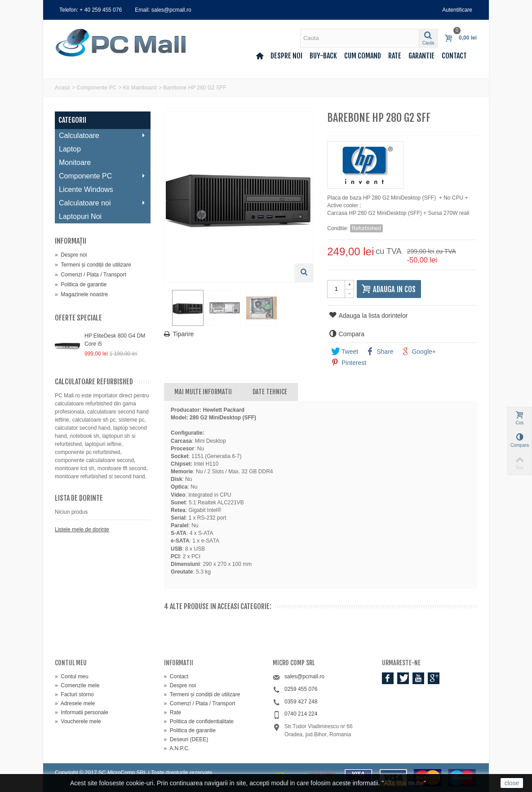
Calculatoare (102, 136)
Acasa (62, 88)
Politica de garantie (81, 285)
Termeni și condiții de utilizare (93, 265)
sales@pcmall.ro (304, 676)
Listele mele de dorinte (82, 529)
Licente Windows (86, 189)
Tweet (345, 352)
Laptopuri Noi (80, 216)
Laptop (70, 149)
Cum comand (363, 56)
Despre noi (286, 56)
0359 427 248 (301, 702)
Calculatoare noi (102, 203)
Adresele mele (75, 703)
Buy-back (323, 56)
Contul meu (72, 676)
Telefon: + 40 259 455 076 (91, 10)
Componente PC (96, 88)
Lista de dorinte (79, 498)
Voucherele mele (78, 721)
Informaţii (71, 241)
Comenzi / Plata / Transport (91, 275)
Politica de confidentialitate (199, 721)
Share (380, 352)
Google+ (419, 352)
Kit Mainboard (140, 88)
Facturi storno (74, 694)
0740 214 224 (301, 714)
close (512, 783)
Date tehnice (270, 392)
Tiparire (184, 335)
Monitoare (75, 162)
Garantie (421, 56)
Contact (454, 56)
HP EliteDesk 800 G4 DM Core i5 (115, 340)
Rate (395, 56)
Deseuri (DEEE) (186, 739)
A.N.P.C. (177, 748)
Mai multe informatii (203, 392)
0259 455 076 (301, 689)
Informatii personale (82, 712)
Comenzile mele (77, 685)
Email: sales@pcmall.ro (163, 10)
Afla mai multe (404, 783)
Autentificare (457, 10)
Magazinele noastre (81, 294)
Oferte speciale (78, 318)
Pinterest (349, 363)
